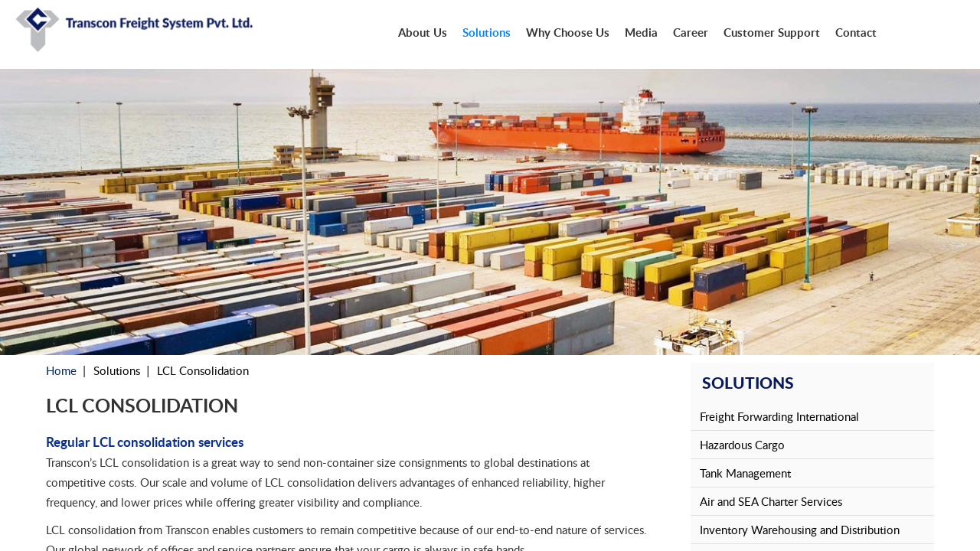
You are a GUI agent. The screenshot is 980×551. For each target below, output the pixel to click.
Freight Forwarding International (779, 416)
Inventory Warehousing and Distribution (800, 530)
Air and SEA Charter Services (771, 501)
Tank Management (745, 473)
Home (61, 370)
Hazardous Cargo (742, 445)
